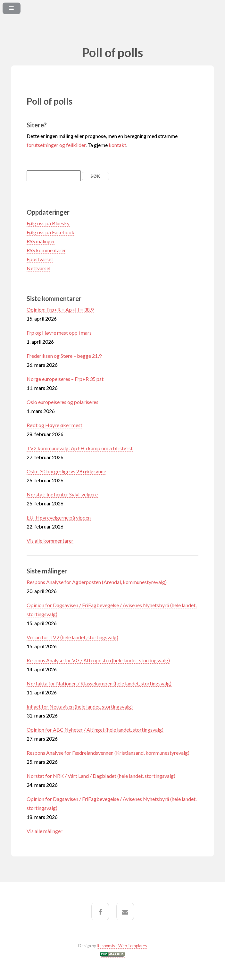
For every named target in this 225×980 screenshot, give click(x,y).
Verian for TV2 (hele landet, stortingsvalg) (72, 637)
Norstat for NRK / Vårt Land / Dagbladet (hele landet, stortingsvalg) (101, 776)
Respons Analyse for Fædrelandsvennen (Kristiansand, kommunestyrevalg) (108, 753)
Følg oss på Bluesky (48, 223)
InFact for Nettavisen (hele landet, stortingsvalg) (80, 706)
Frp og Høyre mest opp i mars (59, 333)
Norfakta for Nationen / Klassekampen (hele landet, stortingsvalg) (99, 683)
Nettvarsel (38, 268)
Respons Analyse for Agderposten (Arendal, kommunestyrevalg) (97, 582)
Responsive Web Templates (122, 946)
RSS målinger (41, 241)
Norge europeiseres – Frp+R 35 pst (65, 379)
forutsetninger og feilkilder (56, 145)
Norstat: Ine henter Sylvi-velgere (62, 494)
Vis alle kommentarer (50, 541)
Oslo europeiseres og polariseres (63, 402)
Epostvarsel (40, 259)
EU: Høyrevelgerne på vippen (59, 517)
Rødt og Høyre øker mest (54, 425)
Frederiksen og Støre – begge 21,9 (64, 356)
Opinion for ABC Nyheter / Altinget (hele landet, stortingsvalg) (95, 730)
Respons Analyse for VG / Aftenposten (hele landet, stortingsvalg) (98, 660)
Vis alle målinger (45, 831)
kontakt (117, 145)
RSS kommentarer (46, 250)
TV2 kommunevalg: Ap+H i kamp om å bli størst (80, 448)
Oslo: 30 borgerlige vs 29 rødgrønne (66, 471)
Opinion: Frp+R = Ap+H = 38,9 (60, 309)
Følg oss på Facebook (50, 232)
